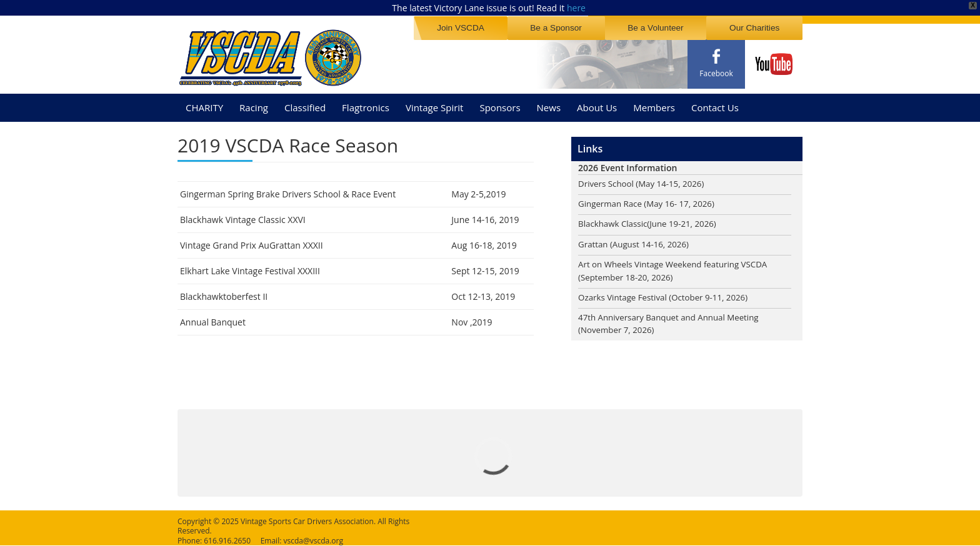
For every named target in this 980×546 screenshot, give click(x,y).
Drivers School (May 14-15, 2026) (644, 180)
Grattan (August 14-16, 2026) (637, 241)
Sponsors (500, 102)
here (576, 8)
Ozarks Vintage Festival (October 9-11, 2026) (667, 296)
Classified (305, 102)
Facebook (716, 73)
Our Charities (757, 27)
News (549, 102)
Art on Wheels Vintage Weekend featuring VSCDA (678, 262)
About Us (597, 102)
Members (654, 102)
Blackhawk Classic (614, 221)
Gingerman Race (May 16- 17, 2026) (650, 200)
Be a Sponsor (567, 27)
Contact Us (715, 102)
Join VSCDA (476, 27)
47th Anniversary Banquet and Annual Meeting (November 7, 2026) (673, 323)
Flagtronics (366, 102)
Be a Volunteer (662, 27)
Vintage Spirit (435, 102)
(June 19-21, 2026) (687, 221)
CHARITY (204, 102)
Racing (254, 102)
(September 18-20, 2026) (628, 275)
